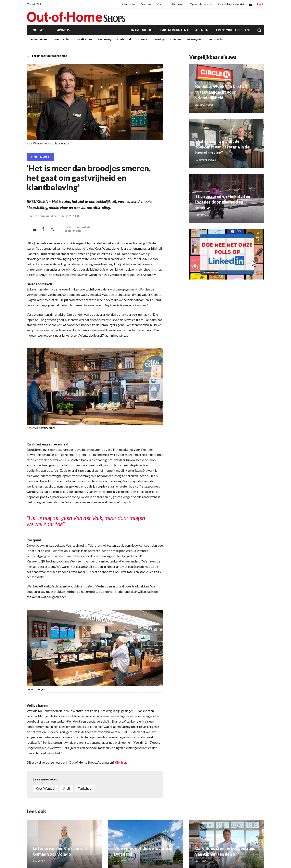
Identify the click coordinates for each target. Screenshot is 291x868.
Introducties (142, 30)
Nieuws (39, 30)
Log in (261, 4)
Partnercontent (174, 30)
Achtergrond (195, 39)
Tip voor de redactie (201, 4)
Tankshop (85, 788)
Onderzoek (124, 39)
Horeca (142, 39)
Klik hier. (121, 762)
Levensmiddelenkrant (233, 30)
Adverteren (128, 4)
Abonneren (178, 4)
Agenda (201, 30)
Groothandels (62, 39)
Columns (175, 39)
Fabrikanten (84, 39)
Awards (63, 30)
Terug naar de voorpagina (47, 56)
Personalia (216, 39)
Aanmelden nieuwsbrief (231, 4)
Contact (161, 4)
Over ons (146, 4)
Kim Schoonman (38, 216)
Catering (158, 39)
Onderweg (105, 39)
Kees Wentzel (45, 788)
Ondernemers (39, 39)
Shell (66, 788)
